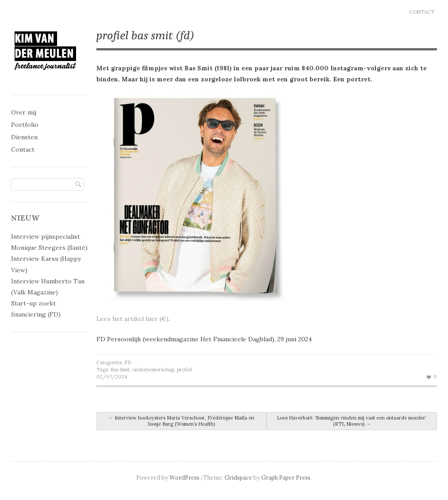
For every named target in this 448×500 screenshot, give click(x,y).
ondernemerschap (153, 370)
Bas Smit (120, 370)
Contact (422, 12)
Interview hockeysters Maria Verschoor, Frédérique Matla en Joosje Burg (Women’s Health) (181, 421)
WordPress (184, 477)
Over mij (24, 112)
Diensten (24, 137)
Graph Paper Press (286, 477)
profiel (184, 370)
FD (128, 363)
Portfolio (25, 125)
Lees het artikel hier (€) (132, 319)
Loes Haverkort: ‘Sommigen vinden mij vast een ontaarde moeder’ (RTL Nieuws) (352, 421)
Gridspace (238, 477)
